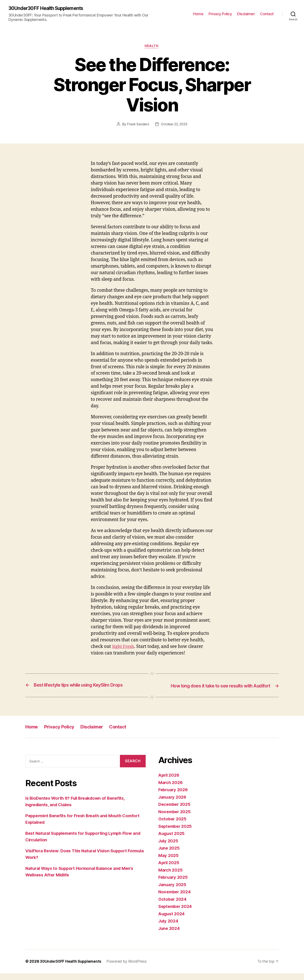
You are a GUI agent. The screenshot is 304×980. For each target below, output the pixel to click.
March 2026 (171, 789)
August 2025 (172, 840)
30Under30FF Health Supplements (48, 8)
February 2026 (174, 796)
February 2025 (174, 884)
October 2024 (173, 906)
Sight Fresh (124, 647)
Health (152, 47)
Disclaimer (246, 14)
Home (198, 14)
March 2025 (171, 877)
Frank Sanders (137, 125)
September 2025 (176, 833)
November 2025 (175, 818)
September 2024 (176, 913)
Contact (267, 14)
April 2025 (169, 869)
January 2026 (173, 804)
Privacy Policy (220, 14)
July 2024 (169, 928)
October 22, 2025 (174, 125)
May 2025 (169, 862)
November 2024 (176, 899)
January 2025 (173, 891)
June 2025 (170, 855)
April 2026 (170, 782)
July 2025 (169, 847)
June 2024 (170, 935)
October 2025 (173, 826)
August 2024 (172, 920)
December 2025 (175, 811)
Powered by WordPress (129, 968)
